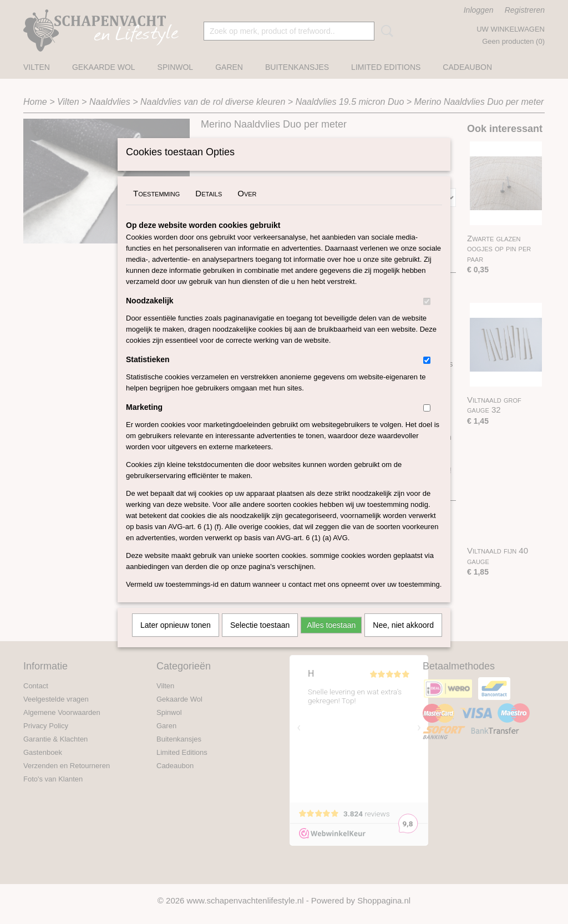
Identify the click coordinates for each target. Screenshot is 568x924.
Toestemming (156, 208)
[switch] (427, 316)
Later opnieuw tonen (176, 639)
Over (247, 208)
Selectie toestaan (260, 639)
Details (209, 208)
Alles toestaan (331, 639)
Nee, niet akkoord (403, 639)
